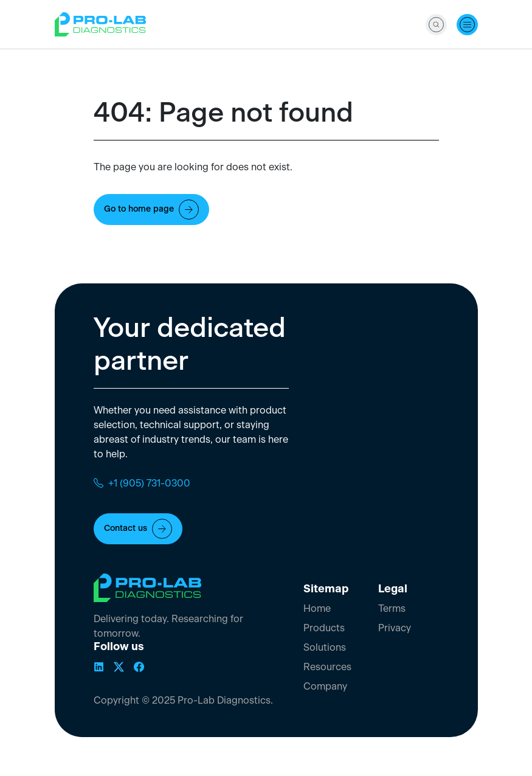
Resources (327, 667)
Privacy (395, 628)
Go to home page (151, 210)
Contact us (138, 529)
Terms (392, 609)
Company (325, 687)
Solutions (325, 648)
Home (317, 609)
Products (324, 628)
